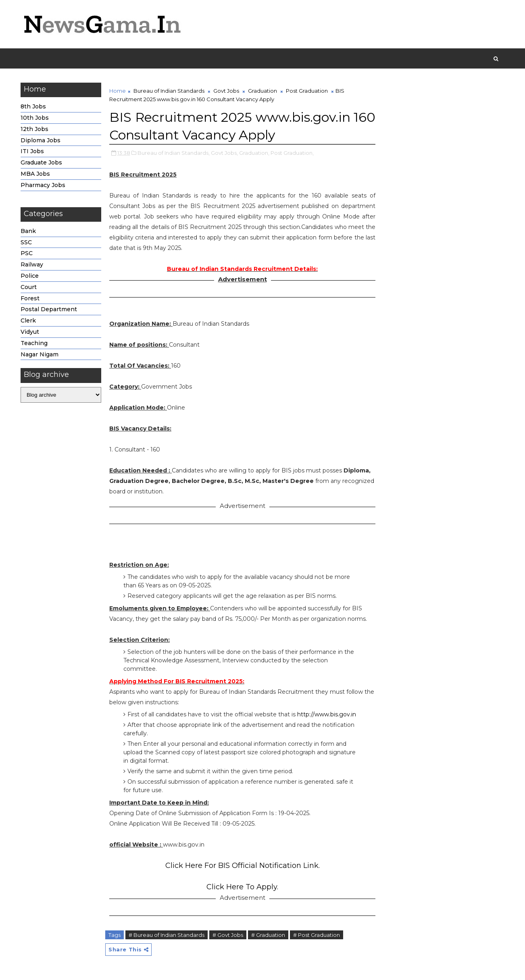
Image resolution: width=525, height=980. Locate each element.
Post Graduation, (292, 153)
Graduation (262, 91)
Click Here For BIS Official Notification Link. (243, 866)
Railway (32, 264)
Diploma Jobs (41, 140)
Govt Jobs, (224, 153)
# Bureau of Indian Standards (167, 935)
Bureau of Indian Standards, (174, 153)
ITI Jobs (32, 151)
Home (118, 91)
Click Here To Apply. (242, 887)
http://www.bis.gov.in (327, 714)
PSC (27, 253)
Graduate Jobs (41, 162)
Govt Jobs (226, 91)
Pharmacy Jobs (43, 185)
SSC (26, 242)
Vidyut (30, 332)
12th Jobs (34, 129)
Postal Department (49, 309)
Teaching (34, 343)
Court (29, 287)
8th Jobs (33, 106)
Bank (28, 231)
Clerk (28, 320)
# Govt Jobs (228, 935)
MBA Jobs (35, 174)
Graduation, (254, 153)
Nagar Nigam (40, 354)
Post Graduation (307, 91)
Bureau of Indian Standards (169, 91)
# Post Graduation (317, 935)
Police (30, 276)
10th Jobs (35, 118)
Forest (30, 298)
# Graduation (268, 935)
